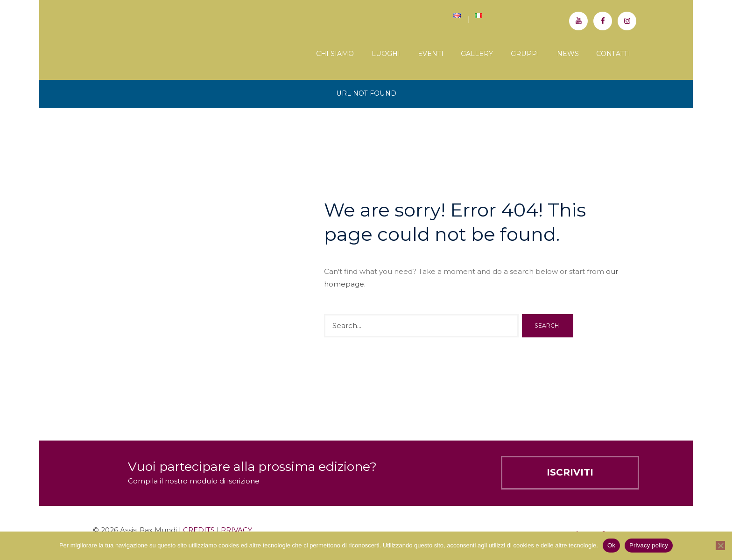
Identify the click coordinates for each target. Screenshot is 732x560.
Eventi (431, 54)
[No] (720, 546)
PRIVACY (236, 530)
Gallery (477, 54)
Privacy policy (649, 545)
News (568, 54)
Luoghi (386, 54)
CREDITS (199, 530)
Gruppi (525, 54)
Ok (611, 545)
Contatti (613, 54)
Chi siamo (335, 54)
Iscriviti (570, 472)
